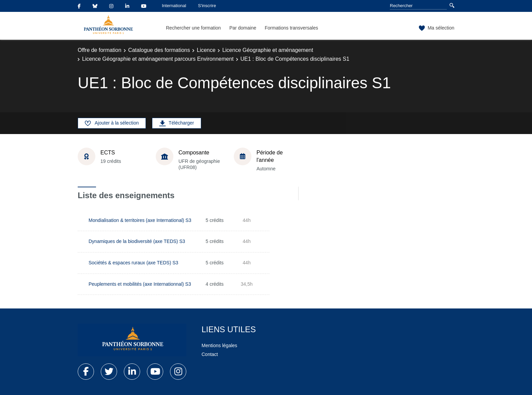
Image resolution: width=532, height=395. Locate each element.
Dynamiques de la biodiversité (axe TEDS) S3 (137, 241)
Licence (206, 50)
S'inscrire (207, 6)
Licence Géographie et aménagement (268, 50)
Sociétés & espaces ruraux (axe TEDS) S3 (133, 263)
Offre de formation (100, 50)
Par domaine (243, 28)
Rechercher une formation (193, 28)
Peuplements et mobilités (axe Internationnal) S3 (140, 284)
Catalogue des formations (159, 50)
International (174, 6)
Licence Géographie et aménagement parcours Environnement (158, 59)
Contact (210, 354)
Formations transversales (291, 28)
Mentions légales (219, 345)
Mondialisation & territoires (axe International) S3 (140, 220)
